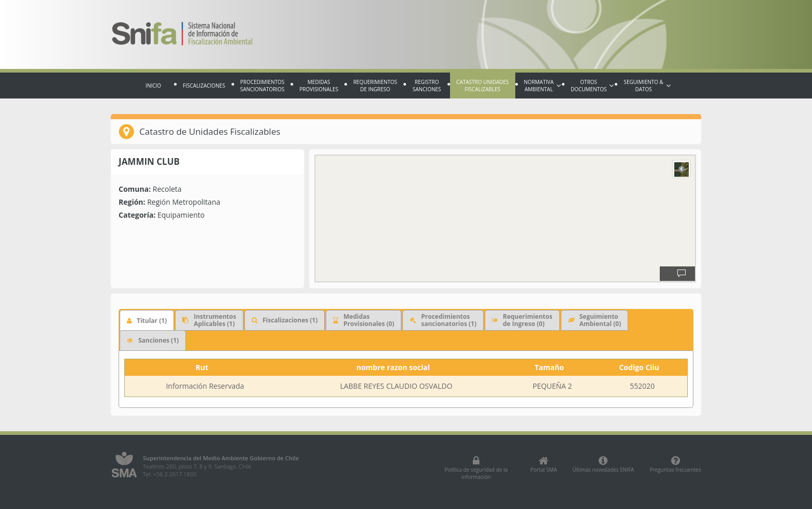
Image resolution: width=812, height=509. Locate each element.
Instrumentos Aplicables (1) (209, 320)
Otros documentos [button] (592, 86)
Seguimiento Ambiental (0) (595, 320)
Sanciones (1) (153, 340)
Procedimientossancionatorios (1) (443, 320)
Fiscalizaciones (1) (285, 320)
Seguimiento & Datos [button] (647, 86)
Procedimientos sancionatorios (263, 86)
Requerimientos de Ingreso (375, 86)
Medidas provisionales (319, 86)
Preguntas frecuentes (675, 464)
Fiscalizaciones (204, 86)
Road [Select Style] (682, 169)
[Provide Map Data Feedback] (682, 274)
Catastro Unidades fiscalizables (482, 86)
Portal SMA (543, 464)
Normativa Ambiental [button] (542, 86)
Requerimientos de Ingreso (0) (522, 320)
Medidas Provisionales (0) (364, 320)
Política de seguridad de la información (476, 468)
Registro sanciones (427, 86)
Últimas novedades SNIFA (604, 464)
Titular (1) (147, 321)
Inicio (153, 86)
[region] (505, 218)
